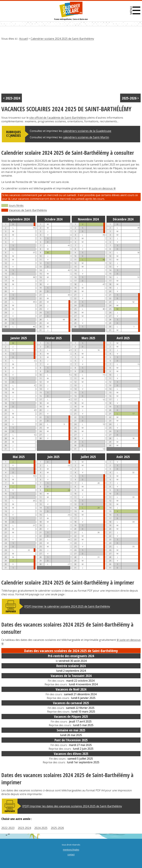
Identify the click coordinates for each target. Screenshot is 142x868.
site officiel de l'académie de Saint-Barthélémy (58, 118)
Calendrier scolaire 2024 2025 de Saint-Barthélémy (62, 39)
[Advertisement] (71, 68)
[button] (135, 10)
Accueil (23, 39)
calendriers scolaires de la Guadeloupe (87, 131)
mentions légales (71, 850)
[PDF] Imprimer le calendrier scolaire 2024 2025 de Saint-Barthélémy (67, 606)
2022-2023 (8, 828)
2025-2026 (57, 828)
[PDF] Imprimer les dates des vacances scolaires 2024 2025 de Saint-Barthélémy (72, 806)
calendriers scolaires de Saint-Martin (86, 137)
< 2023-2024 (12, 98)
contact (71, 854)
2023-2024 (24, 828)
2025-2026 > (130, 98)
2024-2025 (41, 828)
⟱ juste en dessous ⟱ (102, 188)
